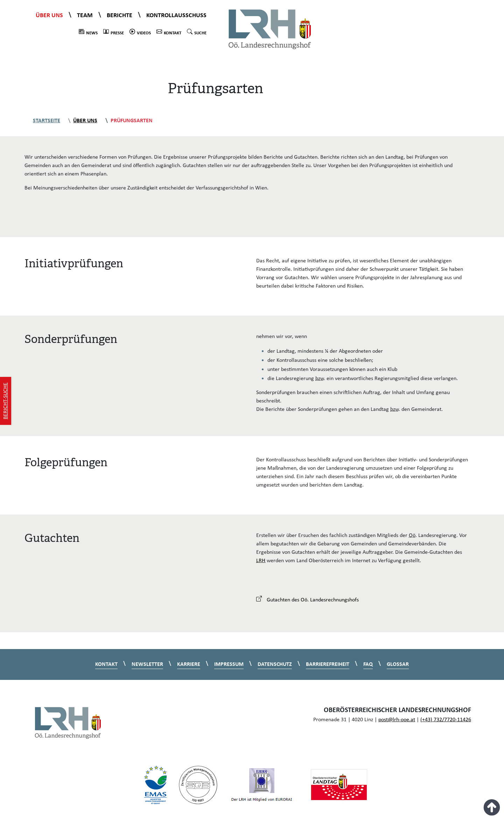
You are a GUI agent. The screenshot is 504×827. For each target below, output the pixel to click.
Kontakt (169, 32)
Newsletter (147, 664)
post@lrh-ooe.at (397, 720)
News (88, 32)
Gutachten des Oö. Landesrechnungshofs (307, 600)
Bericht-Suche (6, 401)
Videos (140, 32)
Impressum (229, 664)
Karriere (189, 664)
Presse (114, 32)
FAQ (368, 664)
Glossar (398, 664)
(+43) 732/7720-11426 (446, 720)
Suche (197, 32)
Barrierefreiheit (328, 664)
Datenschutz (275, 664)
